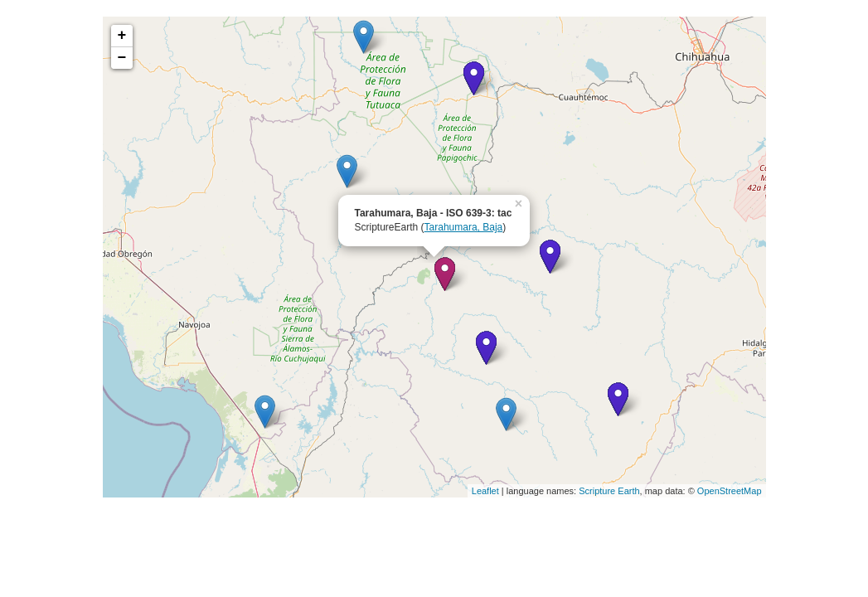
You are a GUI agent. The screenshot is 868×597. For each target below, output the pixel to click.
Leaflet (485, 491)
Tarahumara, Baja (464, 227)
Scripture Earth (609, 491)
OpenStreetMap (730, 491)
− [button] (122, 58)
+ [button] (122, 36)
